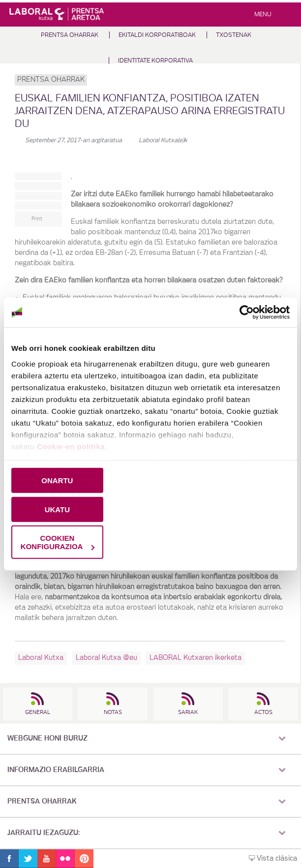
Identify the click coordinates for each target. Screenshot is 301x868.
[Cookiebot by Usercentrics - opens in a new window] (247, 312)
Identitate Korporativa (155, 61)
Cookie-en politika (71, 446)
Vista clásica (273, 859)
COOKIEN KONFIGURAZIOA (58, 542)
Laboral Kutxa (41, 658)
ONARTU (57, 480)
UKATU (57, 509)
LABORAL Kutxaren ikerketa (196, 658)
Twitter (28, 859)
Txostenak (234, 35)
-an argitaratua (74, 140)
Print (37, 219)
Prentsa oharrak (70, 35)
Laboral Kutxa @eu (106, 658)
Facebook (9, 859)
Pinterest (84, 859)
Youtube (47, 859)
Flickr (65, 859)
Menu (263, 14)
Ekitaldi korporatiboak (157, 35)
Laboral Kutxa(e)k (163, 140)
